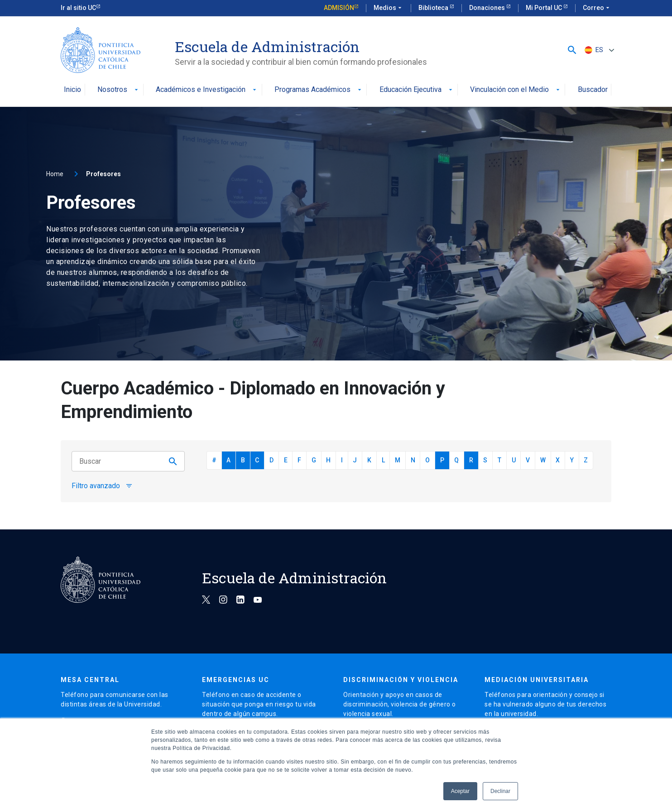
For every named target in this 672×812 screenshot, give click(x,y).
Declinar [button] (500, 791)
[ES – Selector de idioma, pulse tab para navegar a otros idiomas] (598, 50)
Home (55, 174)
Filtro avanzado (102, 486)
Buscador (593, 90)
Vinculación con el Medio (516, 90)
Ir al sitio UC (78, 8)
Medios (389, 8)
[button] (572, 50)
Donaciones (488, 8)
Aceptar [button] (460, 791)
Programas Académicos (319, 90)
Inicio (72, 90)
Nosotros (119, 90)
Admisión (339, 8)
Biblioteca (434, 8)
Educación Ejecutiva (417, 90)
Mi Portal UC (545, 8)
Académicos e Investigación (207, 90)
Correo (597, 8)
